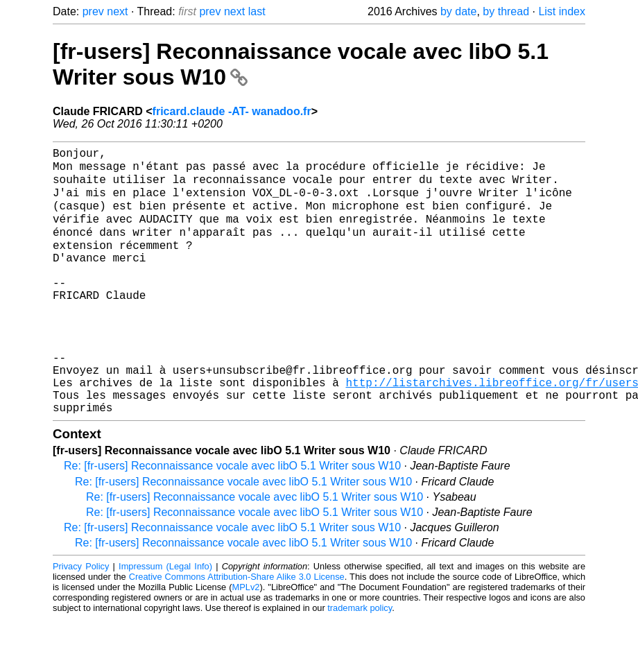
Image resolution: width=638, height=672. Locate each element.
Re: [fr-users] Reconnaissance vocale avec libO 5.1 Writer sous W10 (232, 519)
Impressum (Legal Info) (165, 620)
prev (93, 11)
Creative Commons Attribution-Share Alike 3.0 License (237, 630)
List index (562, 11)
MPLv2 (246, 640)
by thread (506, 11)
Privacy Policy (81, 620)
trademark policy (360, 661)
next (117, 11)
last (257, 11)
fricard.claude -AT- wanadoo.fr (232, 111)
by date (458, 11)
